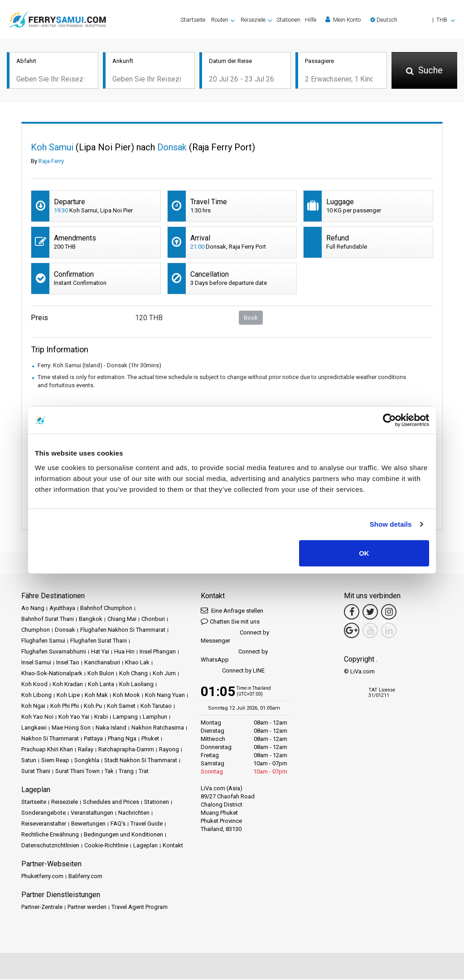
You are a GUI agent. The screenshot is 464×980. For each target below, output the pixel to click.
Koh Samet (121, 707)
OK (364, 553)
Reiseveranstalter (44, 824)
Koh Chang (133, 674)
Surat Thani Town (77, 772)
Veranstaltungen (92, 814)
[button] (413, 20)
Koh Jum (164, 674)
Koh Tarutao (156, 707)
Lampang (125, 718)
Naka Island (111, 728)
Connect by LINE (233, 672)
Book (251, 318)
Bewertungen (88, 824)
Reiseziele (65, 803)
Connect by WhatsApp (234, 656)
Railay (86, 750)
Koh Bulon (101, 674)
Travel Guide (147, 824)
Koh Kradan (68, 685)
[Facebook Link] (352, 613)
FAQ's (118, 824)
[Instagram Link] (389, 613)
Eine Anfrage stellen (232, 611)
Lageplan (145, 846)
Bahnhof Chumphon (106, 609)
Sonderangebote (43, 814)
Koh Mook (126, 696)
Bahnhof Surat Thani (48, 620)
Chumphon (36, 631)
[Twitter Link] (370, 613)
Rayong (169, 750)
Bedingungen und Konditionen (123, 835)
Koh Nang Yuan (165, 696)
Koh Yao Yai (74, 718)
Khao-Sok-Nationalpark (52, 674)
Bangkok (91, 620)
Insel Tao (68, 663)
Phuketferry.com (42, 877)
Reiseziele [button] (253, 20)
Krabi (101, 718)
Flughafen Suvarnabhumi (54, 652)
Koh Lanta (101, 685)
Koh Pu (93, 707)
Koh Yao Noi (37, 718)
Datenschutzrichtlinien (50, 846)
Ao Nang (33, 609)
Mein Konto (343, 19)
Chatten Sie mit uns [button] (230, 622)
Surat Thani (36, 772)
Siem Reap (55, 761)
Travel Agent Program (140, 908)
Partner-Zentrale (42, 908)
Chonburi (153, 620)
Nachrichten (134, 814)
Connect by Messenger (235, 637)
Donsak (65, 631)
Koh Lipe (68, 696)
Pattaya (93, 739)
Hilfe (311, 20)
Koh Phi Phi (65, 707)
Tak (109, 772)
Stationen (288, 20)
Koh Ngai (33, 707)
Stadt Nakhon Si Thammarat (141, 761)
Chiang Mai (122, 620)
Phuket (150, 739)
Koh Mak (96, 696)
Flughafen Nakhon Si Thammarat (123, 631)
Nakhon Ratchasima (158, 728)
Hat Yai (100, 652)
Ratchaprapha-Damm (126, 750)
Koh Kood (34, 685)
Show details (391, 524)
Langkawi (34, 728)
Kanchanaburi (102, 663)
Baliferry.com (85, 877)
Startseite (193, 20)
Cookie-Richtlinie (106, 846)
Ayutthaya (62, 609)
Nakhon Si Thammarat (50, 739)
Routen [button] (220, 20)
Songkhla (87, 761)
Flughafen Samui (43, 641)
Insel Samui (36, 663)
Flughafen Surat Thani (99, 641)
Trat (144, 772)
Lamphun (155, 718)
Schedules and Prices (111, 803)
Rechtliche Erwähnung (50, 835)
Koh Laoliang (136, 685)
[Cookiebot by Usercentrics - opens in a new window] (389, 420)
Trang (126, 772)
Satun (29, 761)
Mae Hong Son (71, 728)
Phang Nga (122, 739)
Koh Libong (36, 696)
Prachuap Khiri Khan (47, 750)
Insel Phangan (158, 652)
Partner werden (87, 908)
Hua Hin (124, 652)
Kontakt (173, 846)
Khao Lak (137, 663)
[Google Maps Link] (352, 631)
